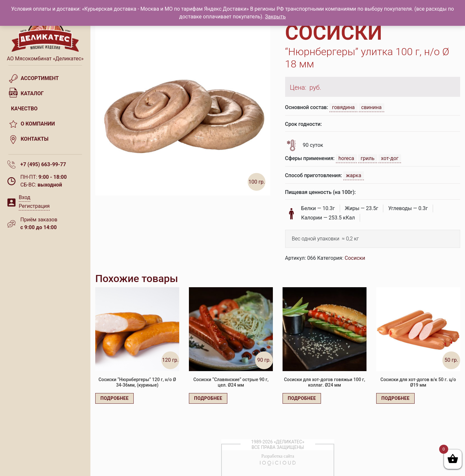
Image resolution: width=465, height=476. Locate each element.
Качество (24, 109)
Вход (25, 197)
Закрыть (275, 17)
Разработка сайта (278, 456)
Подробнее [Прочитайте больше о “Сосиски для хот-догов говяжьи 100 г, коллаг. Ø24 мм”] (302, 398)
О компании (38, 124)
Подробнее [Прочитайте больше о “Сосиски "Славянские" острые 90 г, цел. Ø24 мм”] (208, 398)
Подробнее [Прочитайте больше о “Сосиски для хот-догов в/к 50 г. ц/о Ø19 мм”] (395, 398)
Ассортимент (40, 78)
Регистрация (34, 206)
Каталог (32, 93)
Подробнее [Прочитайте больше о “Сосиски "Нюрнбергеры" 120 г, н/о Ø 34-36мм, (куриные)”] (114, 398)
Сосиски (355, 258)
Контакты (35, 139)
